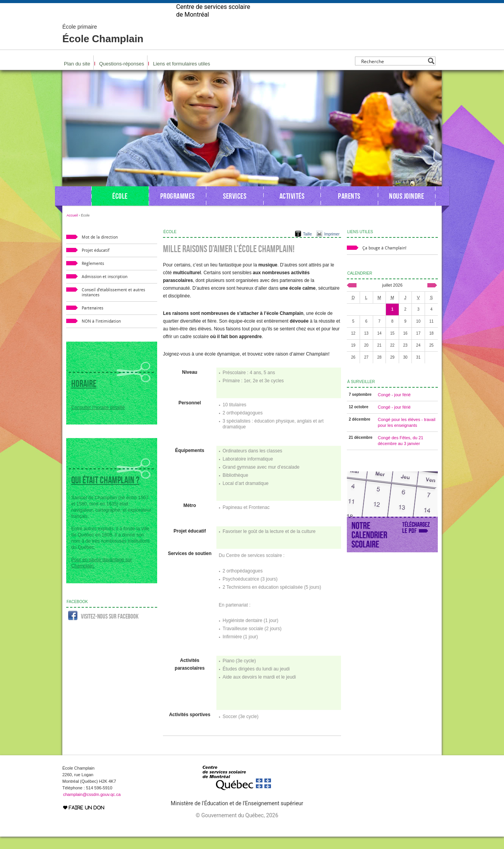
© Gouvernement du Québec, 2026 (237, 828)
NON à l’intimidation (101, 334)
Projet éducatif (96, 263)
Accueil (72, 228)
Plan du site (77, 76)
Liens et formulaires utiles (181, 76)
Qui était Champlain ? (105, 492)
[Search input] (393, 73)
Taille (308, 247)
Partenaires (93, 321)
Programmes (177, 208)
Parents (349, 208)
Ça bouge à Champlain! (384, 260)
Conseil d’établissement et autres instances (113, 305)
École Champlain (103, 46)
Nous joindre (406, 208)
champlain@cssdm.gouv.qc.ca (92, 807)
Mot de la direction (100, 250)
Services (235, 208)
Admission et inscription (105, 289)
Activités (292, 208)
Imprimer (332, 247)
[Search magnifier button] (431, 73)
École (120, 208)
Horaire (84, 396)
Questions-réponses (122, 76)
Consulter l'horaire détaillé (98, 420)
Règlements (93, 276)
